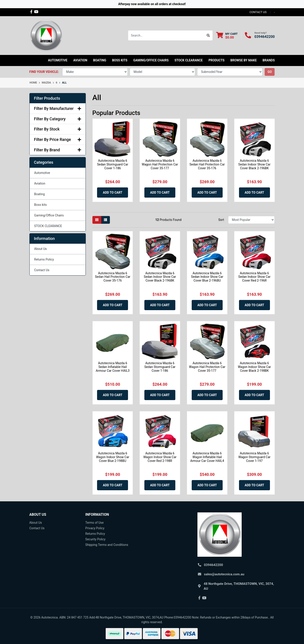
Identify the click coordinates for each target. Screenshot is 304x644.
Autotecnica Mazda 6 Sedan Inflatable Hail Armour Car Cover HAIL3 (113, 367)
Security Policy (95, 539)
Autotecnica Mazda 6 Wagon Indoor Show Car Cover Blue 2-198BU (113, 457)
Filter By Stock (58, 129)
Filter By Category (58, 119)
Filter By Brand (58, 150)
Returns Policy (44, 259)
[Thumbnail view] (97, 220)
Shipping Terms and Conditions (107, 545)
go (270, 72)
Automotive (42, 173)
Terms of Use (95, 523)
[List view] (105, 220)
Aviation (40, 183)
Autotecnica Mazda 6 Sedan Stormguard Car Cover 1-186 (113, 164)
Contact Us (42, 270)
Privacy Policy (95, 528)
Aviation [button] (80, 60)
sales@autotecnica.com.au (224, 574)
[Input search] (166, 35)
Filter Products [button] (47, 98)
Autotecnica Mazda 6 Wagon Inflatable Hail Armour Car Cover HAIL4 (207, 457)
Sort (221, 220)
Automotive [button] (58, 60)
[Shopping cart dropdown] (227, 36)
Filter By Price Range (58, 139)
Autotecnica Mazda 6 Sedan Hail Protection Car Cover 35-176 (207, 164)
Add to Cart (113, 193)
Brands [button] (269, 60)
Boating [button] (100, 60)
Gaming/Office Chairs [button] (151, 60)
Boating (40, 194)
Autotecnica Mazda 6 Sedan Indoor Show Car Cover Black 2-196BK (254, 164)
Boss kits (120, 60)
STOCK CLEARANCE (189, 60)
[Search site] (208, 35)
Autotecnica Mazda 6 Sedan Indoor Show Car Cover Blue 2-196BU (207, 277)
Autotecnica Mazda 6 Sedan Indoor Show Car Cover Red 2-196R (254, 277)
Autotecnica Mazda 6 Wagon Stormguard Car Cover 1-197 (254, 457)
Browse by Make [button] (244, 60)
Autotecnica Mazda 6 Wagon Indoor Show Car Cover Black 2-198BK (254, 367)
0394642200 (265, 37)
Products (216, 60)
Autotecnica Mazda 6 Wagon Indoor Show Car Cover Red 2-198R (160, 457)
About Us (41, 249)
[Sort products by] (251, 220)
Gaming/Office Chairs (49, 215)
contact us (258, 12)
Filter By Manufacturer (58, 108)
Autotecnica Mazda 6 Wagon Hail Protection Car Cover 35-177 (160, 164)
